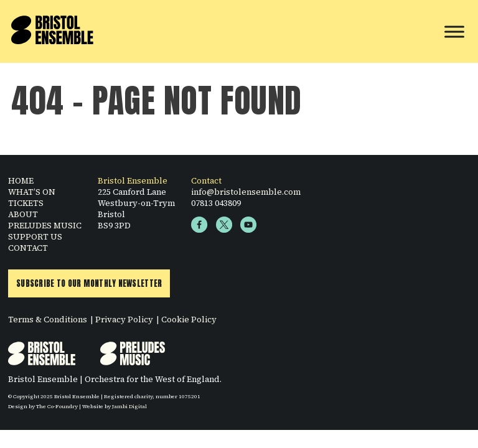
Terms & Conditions (48, 319)
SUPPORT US (35, 236)
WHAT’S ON (32, 192)
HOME (21, 180)
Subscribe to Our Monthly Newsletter (89, 283)
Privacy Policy (124, 319)
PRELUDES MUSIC (45, 225)
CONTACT (28, 248)
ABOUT (23, 214)
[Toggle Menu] (454, 31)
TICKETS (26, 203)
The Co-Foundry (57, 406)
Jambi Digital (129, 406)
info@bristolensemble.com (246, 192)
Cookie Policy (189, 319)
